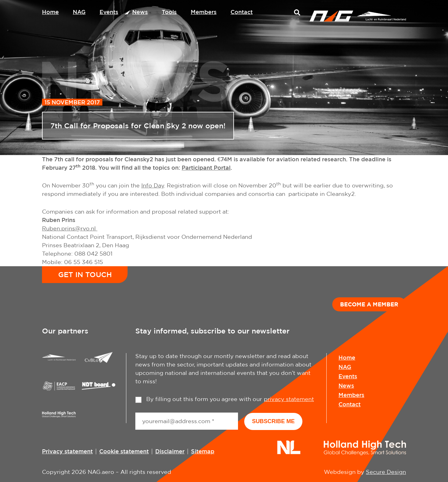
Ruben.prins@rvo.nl (70, 228)
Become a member (369, 304)
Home (50, 12)
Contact (242, 12)
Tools (169, 12)
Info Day (153, 185)
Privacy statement (67, 451)
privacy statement (289, 399)
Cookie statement (124, 451)
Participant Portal (206, 168)
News (140, 12)
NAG (79, 12)
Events (109, 12)
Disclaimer (170, 451)
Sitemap (203, 451)
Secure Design (386, 472)
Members (204, 12)
